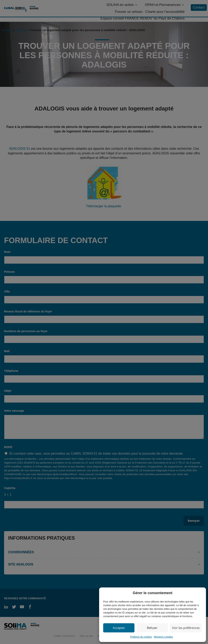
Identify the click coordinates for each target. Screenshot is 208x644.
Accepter (119, 628)
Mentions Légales (163, 637)
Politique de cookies (141, 637)
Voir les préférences (186, 628)
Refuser (152, 628)
